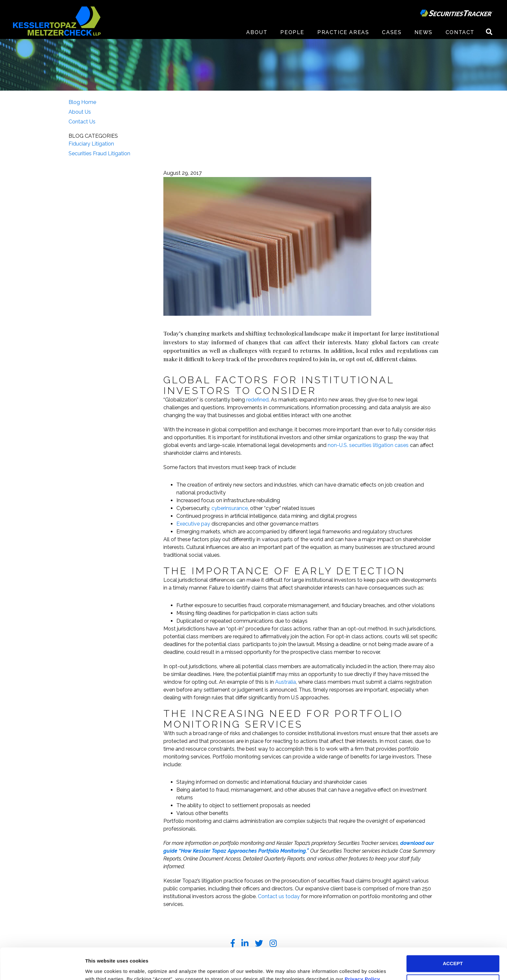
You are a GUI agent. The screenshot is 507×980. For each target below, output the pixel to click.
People (292, 32)
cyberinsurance (230, 508)
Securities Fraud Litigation (99, 153)
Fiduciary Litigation (91, 144)
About (257, 32)
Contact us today (279, 896)
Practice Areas (343, 32)
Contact (460, 32)
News (423, 32)
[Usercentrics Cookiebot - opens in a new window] (42, 967)
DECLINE (453, 953)
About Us (80, 112)
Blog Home (82, 102)
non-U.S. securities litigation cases (369, 445)
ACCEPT (453, 934)
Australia (285, 682)
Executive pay (193, 524)
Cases (392, 32)
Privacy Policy (362, 949)
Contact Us (82, 122)
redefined (257, 400)
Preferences (99, 967)
